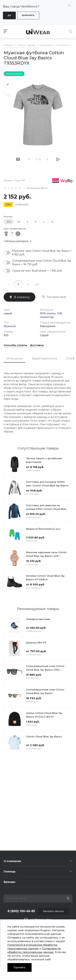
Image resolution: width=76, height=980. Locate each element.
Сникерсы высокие (38, 626)
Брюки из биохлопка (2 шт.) (43, 536)
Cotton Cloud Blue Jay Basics (44, 743)
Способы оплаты (15, 352)
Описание (14, 365)
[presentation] (74, 365)
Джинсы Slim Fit (36, 649)
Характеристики (44, 365)
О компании (12, 861)
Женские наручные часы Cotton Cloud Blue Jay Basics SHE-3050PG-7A (46, 563)
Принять (19, 967)
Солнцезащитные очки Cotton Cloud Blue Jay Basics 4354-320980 (45, 677)
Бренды (9, 882)
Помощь (10, 872)
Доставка (37, 352)
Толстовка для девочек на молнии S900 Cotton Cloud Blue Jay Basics (46, 516)
